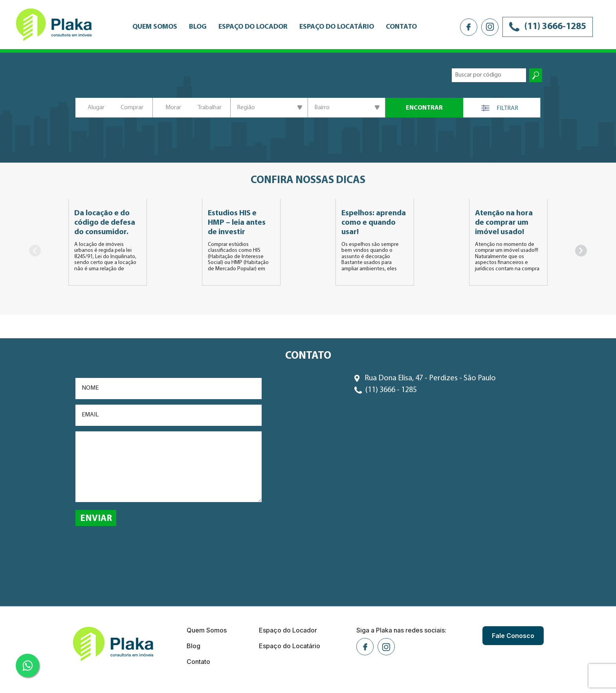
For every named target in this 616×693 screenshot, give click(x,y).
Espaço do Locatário (337, 27)
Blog (198, 27)
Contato (401, 27)
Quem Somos (155, 27)
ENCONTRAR (424, 108)
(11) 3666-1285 (548, 27)
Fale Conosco (513, 636)
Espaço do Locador (253, 27)
